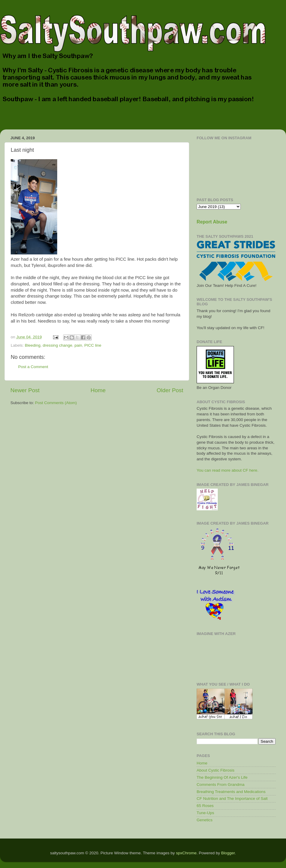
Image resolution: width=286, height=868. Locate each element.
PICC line (93, 345)
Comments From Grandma (221, 785)
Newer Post (25, 390)
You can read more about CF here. (227, 470)
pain (78, 345)
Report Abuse (212, 222)
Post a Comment (33, 367)
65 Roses (205, 806)
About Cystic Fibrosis (216, 770)
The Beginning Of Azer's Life (222, 777)
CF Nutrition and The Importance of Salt (232, 799)
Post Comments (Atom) (56, 403)
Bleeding (33, 345)
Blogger (228, 853)
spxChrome (186, 853)
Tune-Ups (205, 813)
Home (98, 390)
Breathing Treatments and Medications (231, 792)
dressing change (57, 345)
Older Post (170, 390)
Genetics (205, 820)
